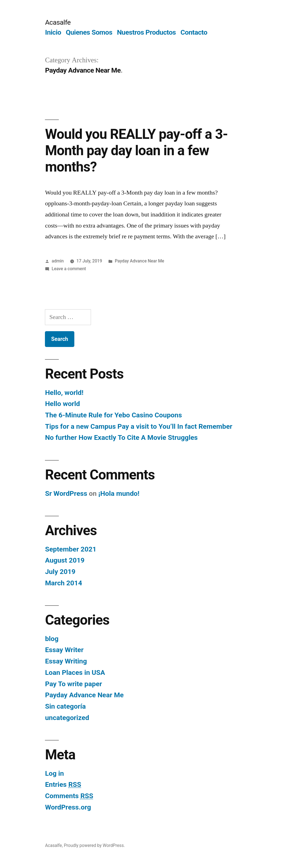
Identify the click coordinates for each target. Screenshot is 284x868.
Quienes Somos (89, 32)
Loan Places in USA (75, 672)
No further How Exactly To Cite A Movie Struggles (121, 437)
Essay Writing (66, 661)
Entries (63, 784)
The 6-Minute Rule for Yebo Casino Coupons (113, 415)
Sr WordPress (66, 493)
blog (52, 639)
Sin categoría (65, 706)
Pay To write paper (73, 684)
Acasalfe (58, 22)
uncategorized (67, 718)
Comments (69, 796)
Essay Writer (64, 650)
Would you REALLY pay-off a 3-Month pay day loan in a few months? (136, 151)
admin (58, 261)
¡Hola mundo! (119, 493)
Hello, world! (64, 393)
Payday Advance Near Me (140, 261)
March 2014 (63, 583)
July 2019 (60, 572)
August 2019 (65, 560)
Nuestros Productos (146, 32)
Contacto (194, 32)
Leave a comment (69, 269)
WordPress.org (68, 807)
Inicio (53, 32)
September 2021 (71, 549)
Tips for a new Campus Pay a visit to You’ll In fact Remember (139, 426)
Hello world (62, 404)
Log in (54, 773)
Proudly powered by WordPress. (94, 845)
